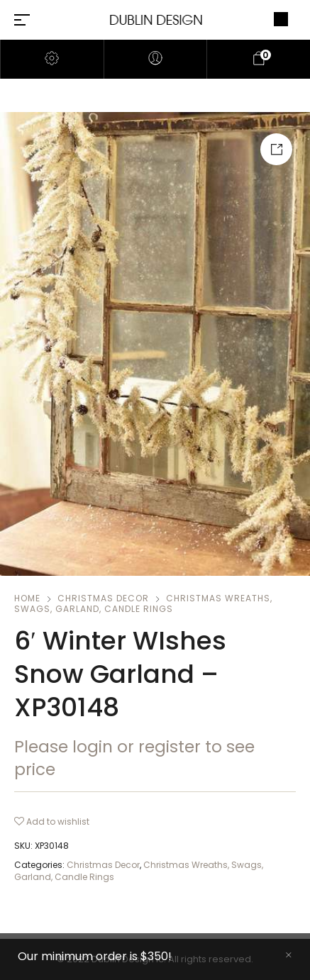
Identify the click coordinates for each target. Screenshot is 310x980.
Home (27, 598)
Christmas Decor (103, 598)
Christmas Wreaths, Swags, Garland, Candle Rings (143, 603)
